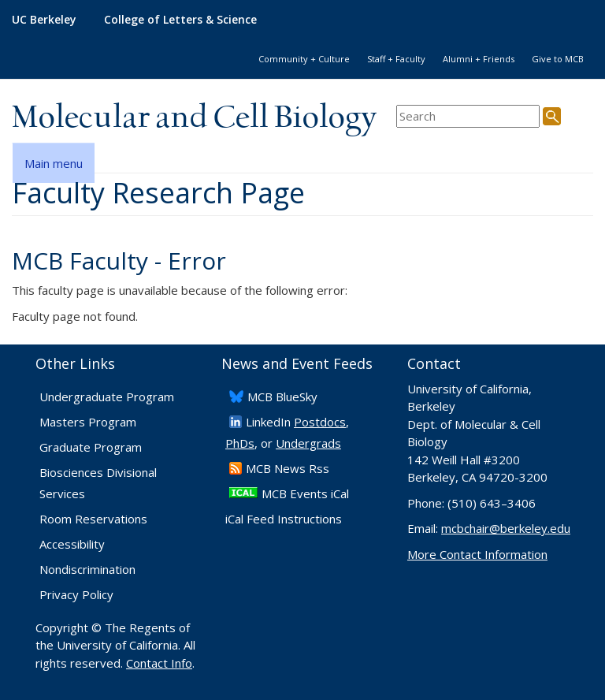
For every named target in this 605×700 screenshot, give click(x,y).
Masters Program (88, 422)
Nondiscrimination (87, 569)
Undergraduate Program (107, 397)
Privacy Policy (76, 594)
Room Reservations (93, 519)
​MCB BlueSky (282, 397)
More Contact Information (477, 554)
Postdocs (320, 422)
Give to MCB (558, 59)
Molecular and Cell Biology (194, 118)
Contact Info (159, 663)
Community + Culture (304, 59)
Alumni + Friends (479, 59)
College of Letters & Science (180, 19)
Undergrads (308, 443)
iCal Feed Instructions (284, 519)
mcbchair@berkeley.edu (506, 528)
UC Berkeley (44, 19)
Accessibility (72, 544)
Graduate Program (91, 447)
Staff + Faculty (396, 59)
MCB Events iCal (305, 493)
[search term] (468, 116)
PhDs (240, 443)
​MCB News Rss (288, 468)
